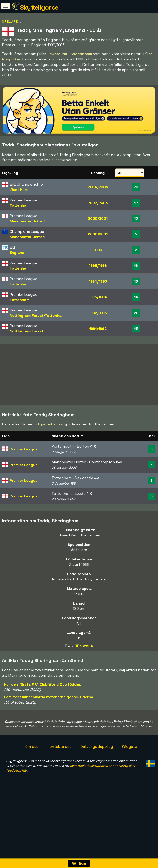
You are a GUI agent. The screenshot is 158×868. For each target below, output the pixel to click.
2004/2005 (98, 187)
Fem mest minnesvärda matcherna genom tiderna (49, 705)
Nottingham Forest (27, 315)
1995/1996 (98, 266)
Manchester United (27, 221)
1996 (98, 250)
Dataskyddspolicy (97, 754)
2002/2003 (98, 203)
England (17, 253)
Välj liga (79, 863)
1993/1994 (98, 297)
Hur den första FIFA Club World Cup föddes (43, 692)
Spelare (10, 21)
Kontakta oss (59, 754)
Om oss (32, 754)
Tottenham (19, 205)
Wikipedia (84, 653)
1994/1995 (98, 281)
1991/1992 (98, 328)
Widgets (129, 754)
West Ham (19, 190)
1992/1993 (98, 313)
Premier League (24, 456)
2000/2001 (98, 218)
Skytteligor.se (39, 7)
